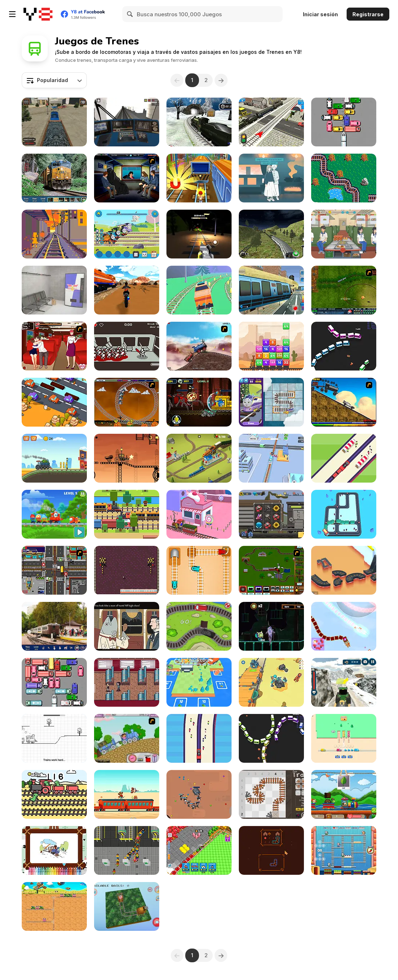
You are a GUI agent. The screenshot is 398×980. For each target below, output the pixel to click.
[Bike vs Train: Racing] (127, 290)
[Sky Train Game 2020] (271, 290)
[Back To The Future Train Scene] (344, 402)
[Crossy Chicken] (54, 402)
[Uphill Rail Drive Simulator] (199, 122)
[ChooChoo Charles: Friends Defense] (199, 402)
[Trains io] (271, 738)
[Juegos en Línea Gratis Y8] (38, 14)
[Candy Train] (54, 514)
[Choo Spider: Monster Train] (199, 234)
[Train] (344, 514)
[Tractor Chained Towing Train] (344, 682)
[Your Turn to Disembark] (127, 682)
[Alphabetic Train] (344, 794)
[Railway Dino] (54, 794)
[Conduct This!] (199, 458)
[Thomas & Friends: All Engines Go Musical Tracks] (127, 234)
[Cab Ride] (54, 234)
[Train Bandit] (127, 794)
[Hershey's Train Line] (344, 178)
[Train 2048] (271, 346)
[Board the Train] (199, 738)
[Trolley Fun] (271, 682)
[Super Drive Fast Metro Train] (271, 234)
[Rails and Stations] (199, 682)
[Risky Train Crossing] (127, 514)
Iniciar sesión (320, 14)
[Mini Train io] (344, 346)
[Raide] (271, 850)
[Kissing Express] (54, 346)
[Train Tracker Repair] (54, 738)
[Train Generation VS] (199, 626)
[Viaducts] (344, 570)
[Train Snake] (344, 458)
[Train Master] (271, 458)
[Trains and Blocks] (127, 570)
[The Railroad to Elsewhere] (127, 626)
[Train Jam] (344, 738)
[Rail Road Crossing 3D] (271, 122)
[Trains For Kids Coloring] (54, 850)
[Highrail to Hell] (127, 346)
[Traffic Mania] (54, 570)
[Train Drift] (199, 290)
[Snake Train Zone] (199, 794)
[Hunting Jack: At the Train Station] (54, 626)
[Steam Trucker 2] (127, 458)
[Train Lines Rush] (199, 514)
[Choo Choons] (271, 570)
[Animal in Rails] (127, 906)
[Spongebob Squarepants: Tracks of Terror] (271, 626)
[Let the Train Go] (344, 122)
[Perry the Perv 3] (127, 178)
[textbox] (54, 80)
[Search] (130, 14)
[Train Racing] (54, 458)
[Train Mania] (199, 346)
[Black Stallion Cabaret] (271, 514)
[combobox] (54, 80)
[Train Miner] (199, 850)
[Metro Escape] (54, 290)
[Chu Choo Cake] (344, 850)
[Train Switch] (54, 906)
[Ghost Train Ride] (127, 402)
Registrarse (368, 14)
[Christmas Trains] (344, 626)
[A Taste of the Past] (271, 178)
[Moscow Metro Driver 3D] (127, 122)
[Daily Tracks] (271, 794)
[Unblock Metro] (54, 682)
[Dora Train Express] (127, 738)
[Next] (221, 80)
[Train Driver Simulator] (54, 122)
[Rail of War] (344, 290)
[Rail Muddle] (271, 402)
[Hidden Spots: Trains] (54, 178)
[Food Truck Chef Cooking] (344, 234)
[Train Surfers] (199, 178)
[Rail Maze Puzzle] (199, 570)
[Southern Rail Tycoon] (127, 850)
